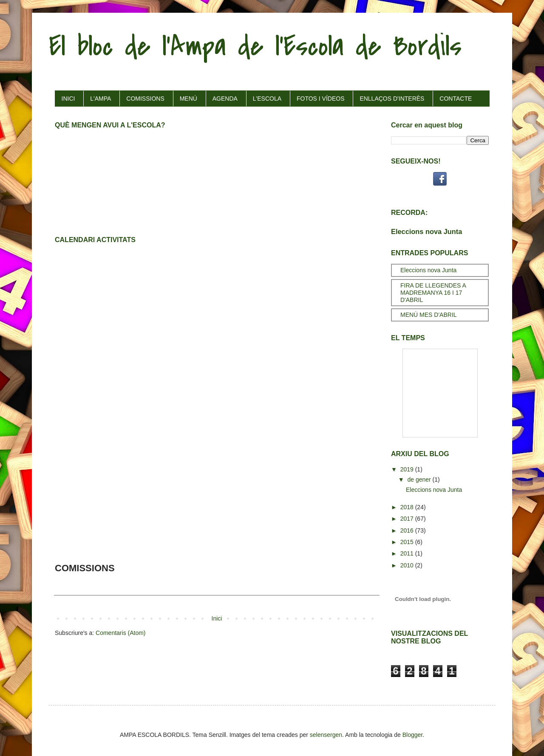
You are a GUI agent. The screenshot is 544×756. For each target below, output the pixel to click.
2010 (408, 565)
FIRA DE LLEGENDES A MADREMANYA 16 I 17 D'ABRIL (433, 293)
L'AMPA (101, 99)
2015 (408, 542)
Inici (217, 618)
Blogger (412, 735)
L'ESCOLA (267, 99)
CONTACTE (456, 99)
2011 (408, 553)
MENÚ (188, 99)
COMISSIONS (145, 99)
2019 (408, 469)
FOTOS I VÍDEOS (321, 99)
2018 (408, 507)
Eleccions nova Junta (426, 231)
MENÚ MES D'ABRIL (429, 315)
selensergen (326, 735)
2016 (408, 530)
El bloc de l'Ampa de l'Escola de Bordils (255, 46)
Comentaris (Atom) (120, 633)
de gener (420, 480)
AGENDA (225, 99)
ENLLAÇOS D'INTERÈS (392, 99)
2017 (408, 519)
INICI (68, 99)
